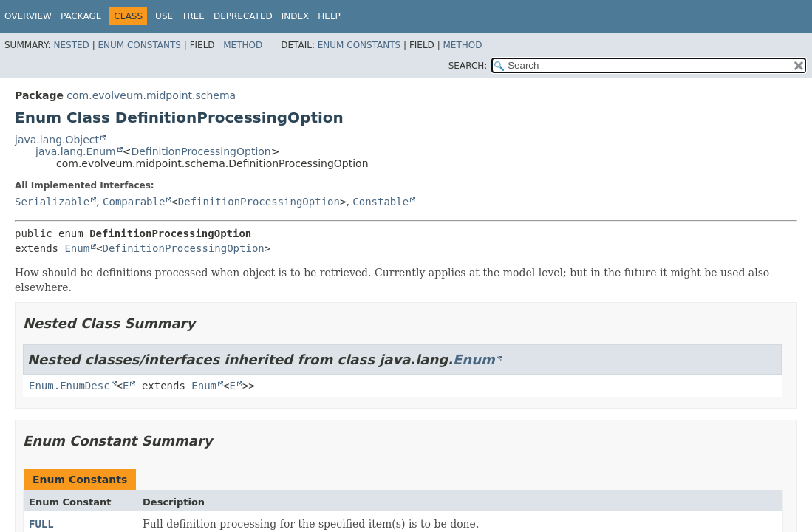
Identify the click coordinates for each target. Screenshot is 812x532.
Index (296, 16)
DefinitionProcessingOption (201, 151)
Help (329, 16)
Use (164, 16)
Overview (28, 16)
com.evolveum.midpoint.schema (151, 95)
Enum (77, 248)
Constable (381, 202)
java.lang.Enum (76, 151)
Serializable (52, 202)
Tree (193, 16)
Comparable (134, 202)
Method (243, 45)
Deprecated (243, 16)
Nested (71, 45)
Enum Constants (139, 45)
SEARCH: (468, 66)
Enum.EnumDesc (69, 386)
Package (81, 16)
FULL (41, 524)
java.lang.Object (57, 140)
